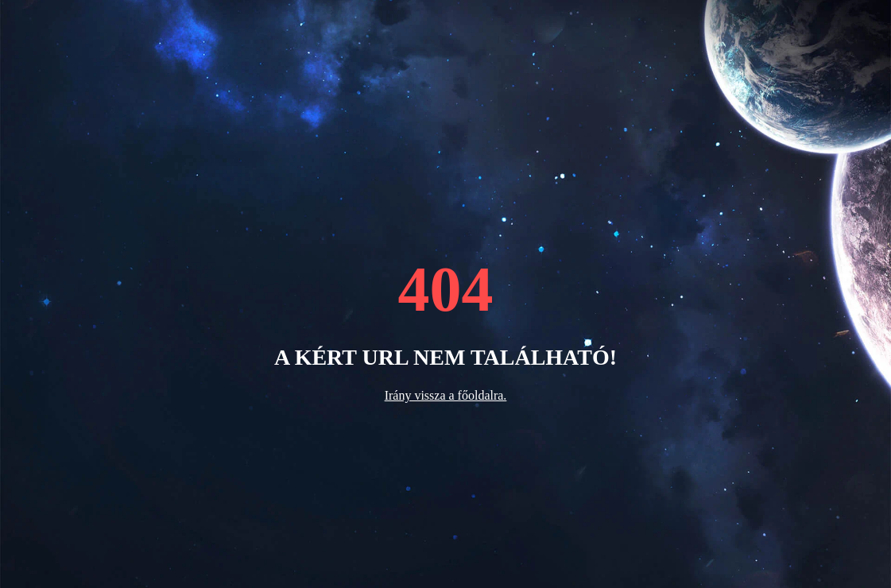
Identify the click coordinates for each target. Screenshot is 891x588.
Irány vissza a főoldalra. (446, 395)
